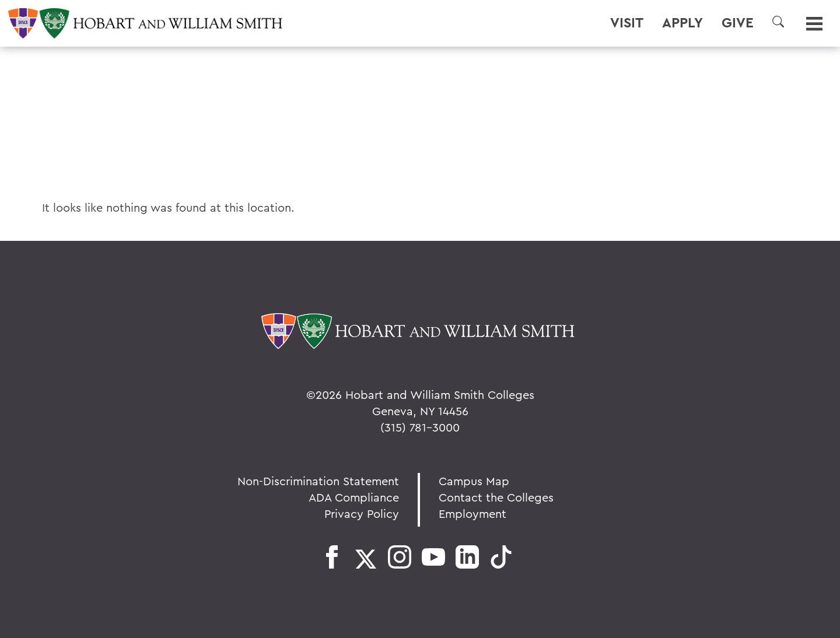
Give (738, 23)
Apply (682, 23)
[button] (778, 22)
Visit (627, 23)
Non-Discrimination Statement (318, 481)
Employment (473, 513)
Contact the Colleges (496, 497)
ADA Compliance (354, 497)
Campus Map (474, 481)
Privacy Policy (362, 513)
